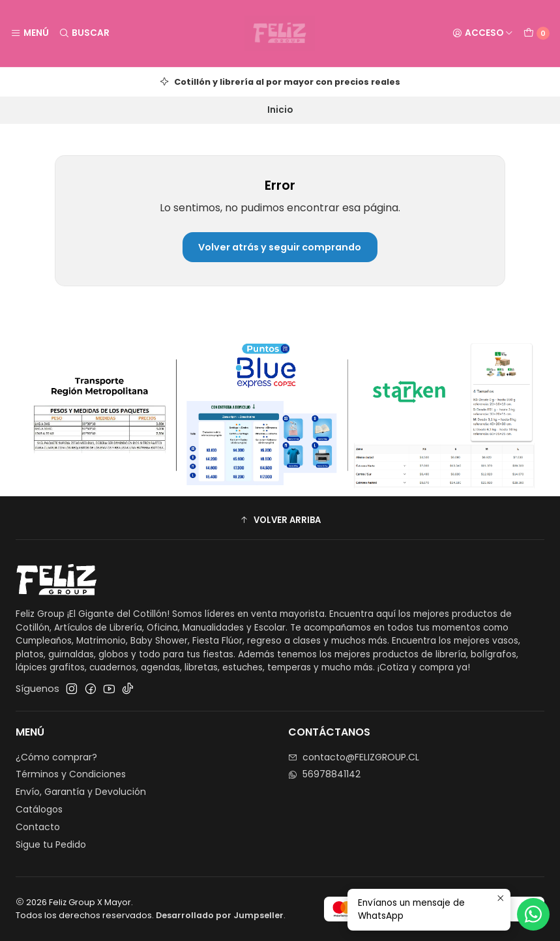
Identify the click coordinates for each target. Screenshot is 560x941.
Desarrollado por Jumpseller (220, 915)
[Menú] (30, 33)
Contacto (38, 827)
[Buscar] (83, 33)
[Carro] (537, 33)
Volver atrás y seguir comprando (280, 247)
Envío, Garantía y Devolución (81, 792)
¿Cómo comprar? (56, 757)
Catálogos (39, 809)
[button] (280, 520)
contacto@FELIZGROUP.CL (354, 757)
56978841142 (324, 774)
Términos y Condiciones (71, 774)
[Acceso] (483, 33)
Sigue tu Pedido (51, 844)
